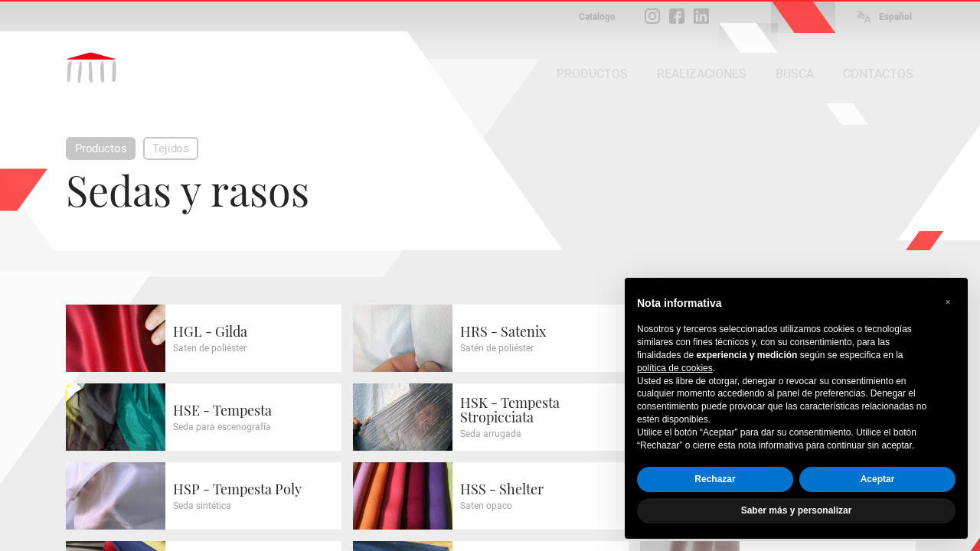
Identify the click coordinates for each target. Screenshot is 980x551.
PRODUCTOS (592, 74)
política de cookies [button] (675, 368)
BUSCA (795, 74)
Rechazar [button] (715, 479)
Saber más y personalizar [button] (797, 510)
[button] (948, 302)
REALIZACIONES (702, 74)
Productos (101, 148)
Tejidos (171, 148)
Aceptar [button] (878, 479)
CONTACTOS (878, 74)
